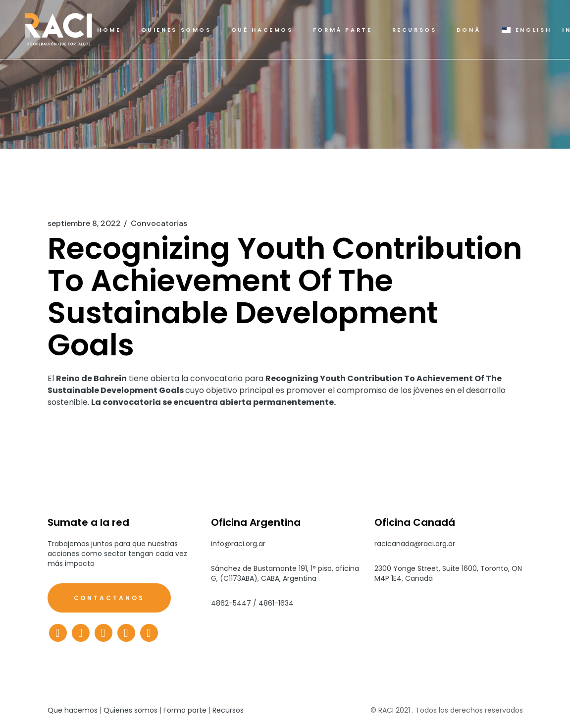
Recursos (228, 710)
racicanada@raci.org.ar (415, 544)
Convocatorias (159, 224)
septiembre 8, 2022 (84, 224)
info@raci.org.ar (238, 544)
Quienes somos (130, 710)
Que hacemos (73, 710)
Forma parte (185, 710)
